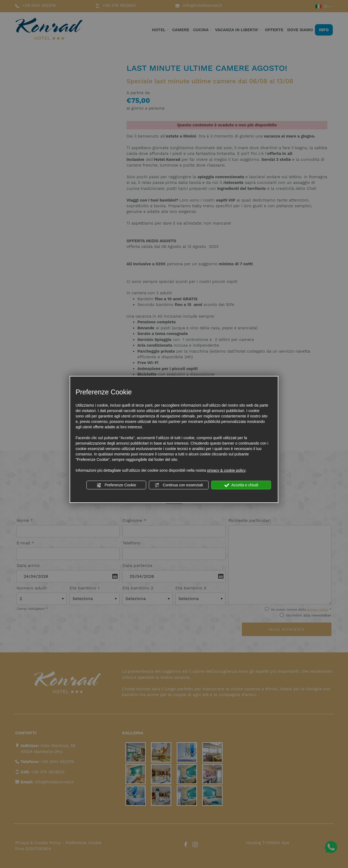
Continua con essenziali (179, 485)
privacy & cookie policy (226, 470)
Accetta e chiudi (241, 485)
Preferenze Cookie (116, 485)
